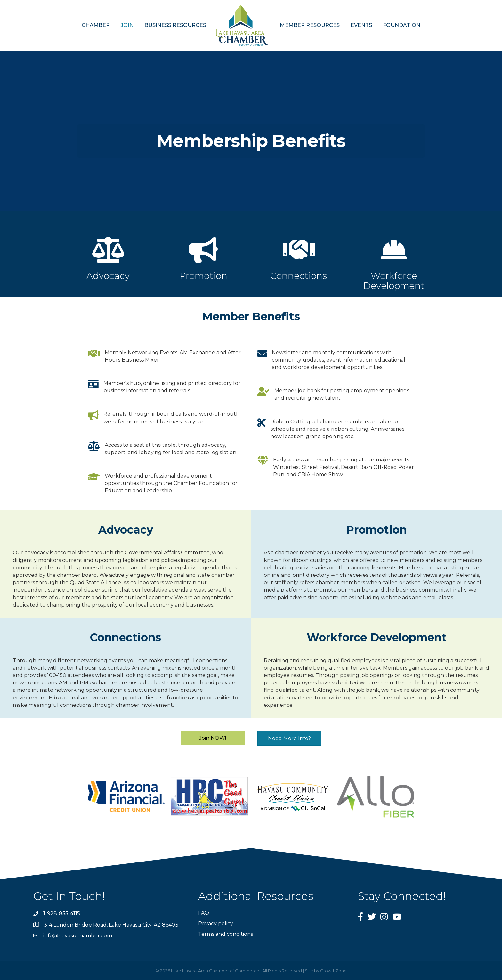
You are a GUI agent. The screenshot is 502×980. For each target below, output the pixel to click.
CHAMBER (96, 25)
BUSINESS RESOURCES (175, 25)
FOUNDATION (402, 25)
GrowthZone (333, 971)
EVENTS (361, 25)
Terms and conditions (226, 934)
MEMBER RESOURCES (310, 25)
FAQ (204, 913)
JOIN (127, 25)
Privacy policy (216, 923)
